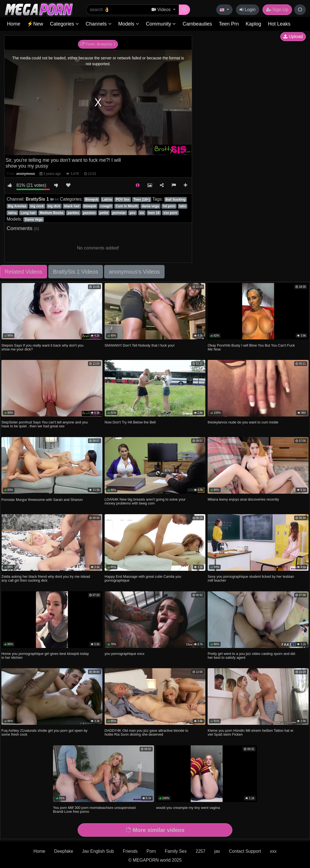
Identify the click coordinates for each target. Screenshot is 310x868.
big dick (54, 206)
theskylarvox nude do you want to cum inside (243, 422)
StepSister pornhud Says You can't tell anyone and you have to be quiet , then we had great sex (45, 424)
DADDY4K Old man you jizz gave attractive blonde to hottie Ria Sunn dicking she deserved (147, 732)
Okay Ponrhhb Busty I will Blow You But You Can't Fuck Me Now (251, 347)
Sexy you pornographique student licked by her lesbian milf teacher (251, 578)
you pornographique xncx (125, 654)
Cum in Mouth (127, 206)
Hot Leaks (279, 24)
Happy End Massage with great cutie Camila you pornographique (143, 578)
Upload (293, 36)
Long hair (28, 213)
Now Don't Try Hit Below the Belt (130, 422)
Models (129, 24)
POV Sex (123, 200)
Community (161, 24)
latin (183, 206)
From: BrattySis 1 (98, 44)
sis (142, 213)
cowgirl (106, 206)
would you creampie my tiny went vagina (188, 808)
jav (217, 851)
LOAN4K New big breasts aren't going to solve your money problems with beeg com (145, 501)
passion (89, 213)
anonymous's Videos (134, 272)
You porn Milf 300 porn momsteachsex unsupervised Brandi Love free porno (94, 810)
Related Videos (23, 272)
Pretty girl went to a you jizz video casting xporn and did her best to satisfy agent (251, 656)
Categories (64, 24)
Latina (107, 200)
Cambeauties (197, 24)
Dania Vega (34, 219)
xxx (273, 851)
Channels (98, 24)
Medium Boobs (52, 213)
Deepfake (64, 851)
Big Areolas (17, 206)
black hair (72, 206)
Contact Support (245, 851)
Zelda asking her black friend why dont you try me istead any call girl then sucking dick (46, 578)
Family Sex (176, 851)
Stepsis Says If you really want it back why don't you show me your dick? (42, 347)
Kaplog (253, 24)
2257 (201, 851)
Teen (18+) (142, 200)
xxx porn (170, 213)
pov (133, 213)
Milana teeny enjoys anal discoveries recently (243, 499)
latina (12, 213)
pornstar (119, 213)
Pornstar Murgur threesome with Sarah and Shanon (42, 500)
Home (14, 24)
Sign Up (277, 10)
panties (73, 213)
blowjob (90, 206)
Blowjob (92, 200)
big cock (37, 206)
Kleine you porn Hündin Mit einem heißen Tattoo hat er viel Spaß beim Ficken (250, 732)
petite (104, 213)
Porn (151, 851)
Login (248, 10)
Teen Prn (229, 24)
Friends (130, 851)
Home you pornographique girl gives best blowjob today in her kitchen (45, 656)
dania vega (150, 206)
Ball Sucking (175, 200)
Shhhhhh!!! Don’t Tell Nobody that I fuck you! (140, 345)
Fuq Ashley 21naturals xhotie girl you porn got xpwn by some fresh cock (44, 732)
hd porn (169, 206)
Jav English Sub (98, 851)
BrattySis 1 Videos (76, 272)
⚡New (35, 24)
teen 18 (154, 213)
